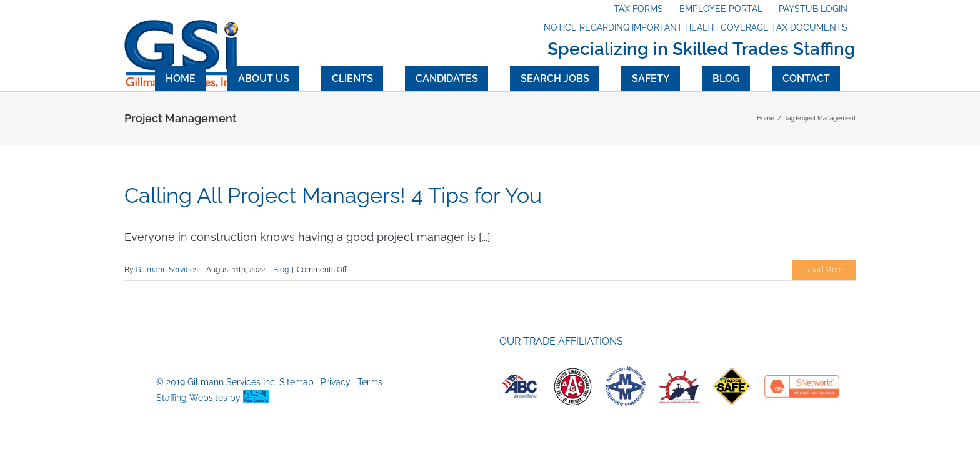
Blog (281, 270)
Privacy (336, 382)
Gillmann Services (167, 270)
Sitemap (297, 382)
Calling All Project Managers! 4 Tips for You (333, 195)
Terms (370, 382)
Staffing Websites (192, 398)
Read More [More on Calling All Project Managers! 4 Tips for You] (824, 270)
